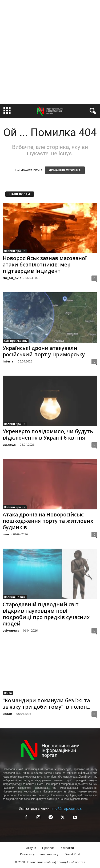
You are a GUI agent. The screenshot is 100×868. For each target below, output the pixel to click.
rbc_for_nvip (12, 278)
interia (8, 361)
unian (7, 714)
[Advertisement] (50, 52)
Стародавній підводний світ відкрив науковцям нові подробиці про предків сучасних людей (46, 614)
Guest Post (72, 854)
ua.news (9, 445)
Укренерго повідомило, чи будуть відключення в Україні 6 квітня (48, 435)
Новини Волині (15, 597)
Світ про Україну (16, 341)
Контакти (67, 848)
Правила (48, 848)
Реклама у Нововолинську (39, 854)
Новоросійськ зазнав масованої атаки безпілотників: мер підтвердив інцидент (45, 265)
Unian (8, 693)
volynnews (11, 630)
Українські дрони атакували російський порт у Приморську (44, 351)
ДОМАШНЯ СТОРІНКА (65, 170)
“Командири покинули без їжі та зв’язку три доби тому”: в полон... (46, 704)
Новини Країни (15, 251)
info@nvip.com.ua (66, 808)
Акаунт (31, 848)
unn (6, 534)
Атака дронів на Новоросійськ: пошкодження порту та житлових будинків (48, 521)
